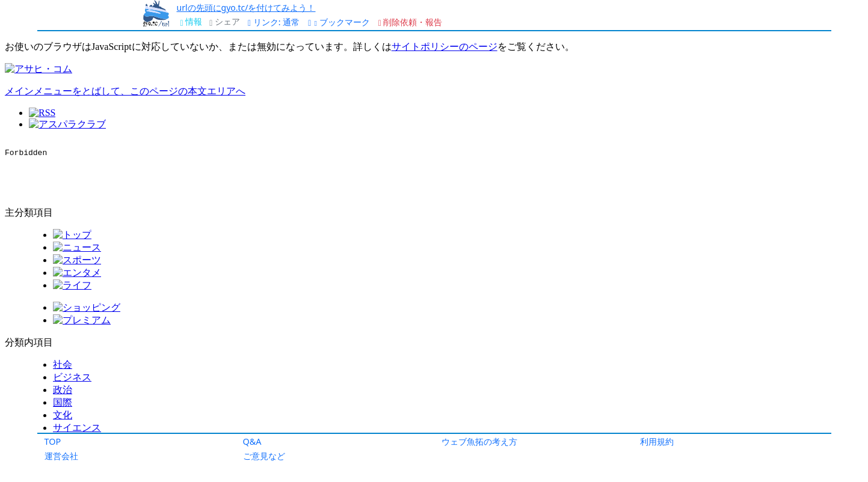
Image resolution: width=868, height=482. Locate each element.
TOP (53, 441)
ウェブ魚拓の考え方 (479, 441)
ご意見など (264, 456)
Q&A (252, 441)
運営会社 (61, 456)
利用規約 (657, 441)
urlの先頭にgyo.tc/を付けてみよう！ (246, 8)
